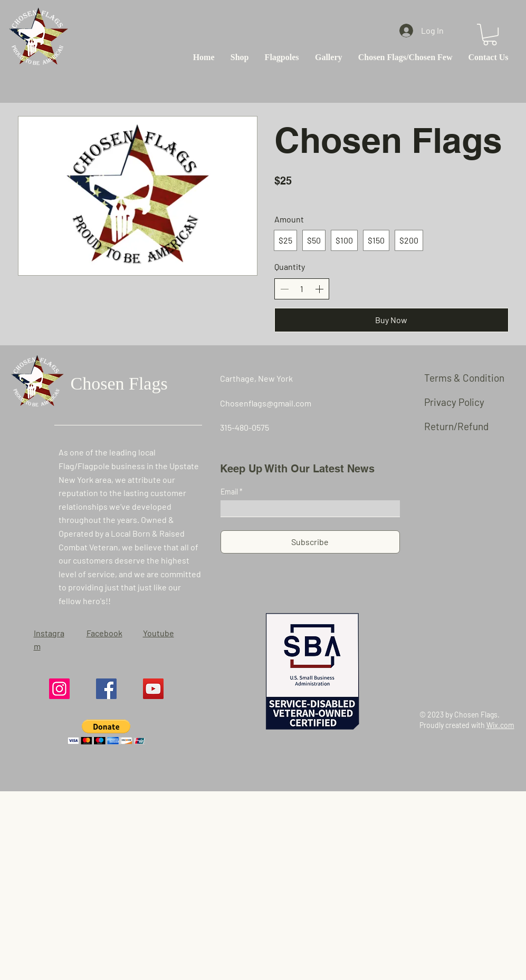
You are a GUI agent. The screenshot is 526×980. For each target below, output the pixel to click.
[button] (490, 35)
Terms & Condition (464, 378)
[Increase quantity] (319, 289)
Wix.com (500, 725)
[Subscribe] (310, 542)
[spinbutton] (302, 289)
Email (230, 492)
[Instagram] (59, 689)
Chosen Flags (119, 384)
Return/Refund (456, 426)
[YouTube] (153, 689)
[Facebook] (106, 689)
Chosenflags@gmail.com (266, 403)
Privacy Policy (454, 402)
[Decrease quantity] (284, 289)
